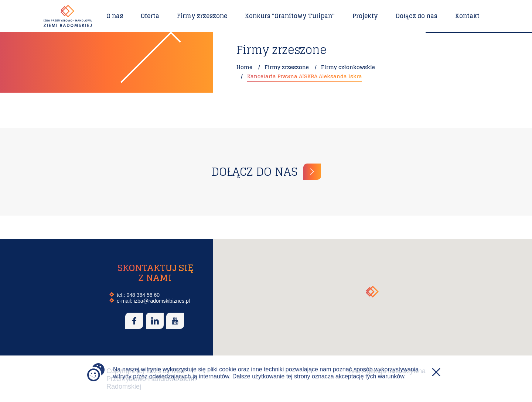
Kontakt (467, 16)
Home (244, 67)
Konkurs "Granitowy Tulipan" (290, 16)
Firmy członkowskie (348, 67)
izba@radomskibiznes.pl (162, 301)
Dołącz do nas (417, 16)
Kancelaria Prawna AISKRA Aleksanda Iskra (305, 76)
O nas (115, 16)
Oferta (150, 16)
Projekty (365, 16)
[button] (372, 292)
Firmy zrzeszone (202, 16)
